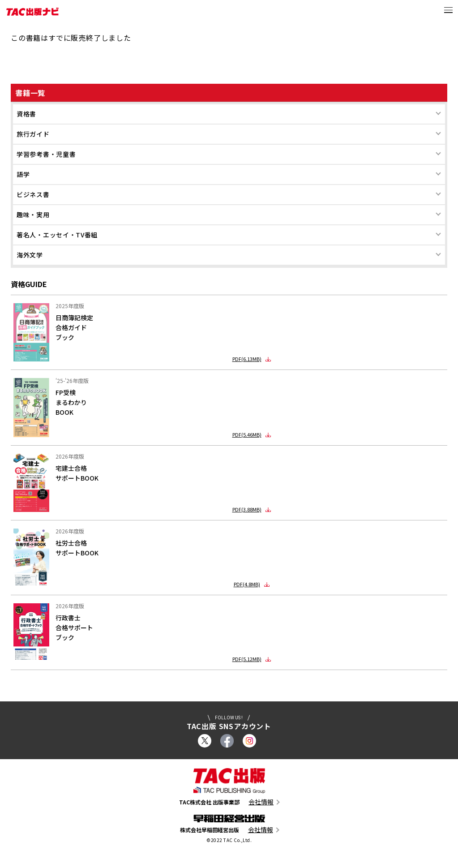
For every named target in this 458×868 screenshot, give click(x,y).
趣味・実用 (33, 215)
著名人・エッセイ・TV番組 (57, 235)
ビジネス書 (33, 194)
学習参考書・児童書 (46, 154)
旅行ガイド (33, 134)
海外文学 (30, 255)
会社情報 (261, 802)
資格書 (26, 114)
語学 (23, 174)
